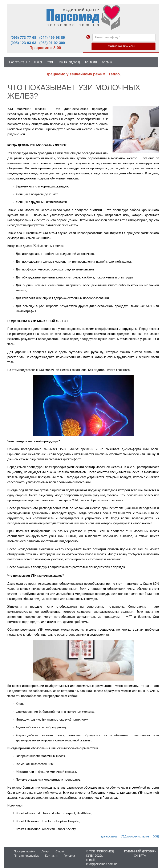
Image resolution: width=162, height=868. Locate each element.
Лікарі (38, 62)
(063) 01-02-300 (52, 43)
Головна (106, 62)
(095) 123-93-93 (23, 43)
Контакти (91, 62)
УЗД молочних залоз (135, 836)
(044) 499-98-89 (52, 38)
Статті (49, 62)
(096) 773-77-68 (23, 38)
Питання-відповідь (69, 62)
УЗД (156, 836)
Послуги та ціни (20, 62)
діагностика (109, 836)
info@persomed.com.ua (102, 864)
